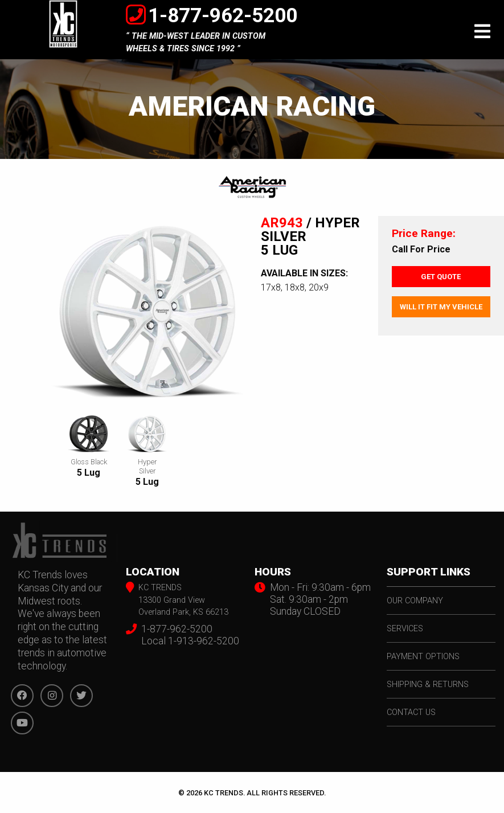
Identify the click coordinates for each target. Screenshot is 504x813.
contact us (411, 712)
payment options (423, 657)
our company (415, 601)
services (405, 629)
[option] (147, 312)
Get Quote (441, 277)
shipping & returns (428, 685)
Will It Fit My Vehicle (441, 307)
